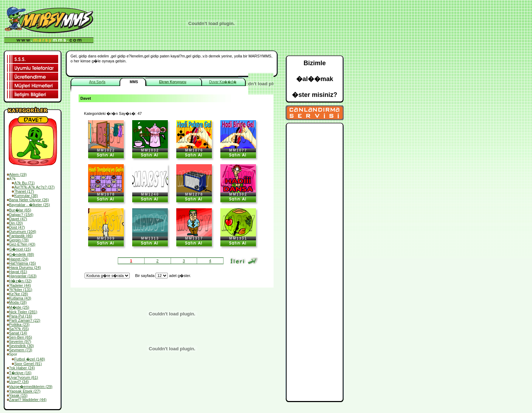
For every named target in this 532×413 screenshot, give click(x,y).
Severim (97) (20, 341)
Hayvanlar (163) (23, 276)
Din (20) (16, 223)
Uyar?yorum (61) (24, 377)
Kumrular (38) (26, 196)
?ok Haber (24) (22, 368)
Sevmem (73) (21, 350)
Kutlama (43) (20, 298)
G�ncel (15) (20, 249)
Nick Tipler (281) (23, 312)
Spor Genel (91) (28, 364)
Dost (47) (17, 227)
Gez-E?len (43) (22, 244)
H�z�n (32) (20, 281)
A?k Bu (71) (24, 183)
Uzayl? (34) (19, 382)
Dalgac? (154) (21, 215)
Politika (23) (19, 325)
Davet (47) (18, 219)
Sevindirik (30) (22, 346)
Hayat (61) (18, 272)
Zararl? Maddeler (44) (28, 400)
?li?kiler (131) (21, 290)
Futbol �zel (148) (29, 359)
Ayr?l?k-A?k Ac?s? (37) (34, 187)
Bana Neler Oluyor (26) (29, 200)
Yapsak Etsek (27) (25, 391)
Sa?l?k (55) (19, 329)
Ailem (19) (18, 174)
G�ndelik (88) (22, 254)
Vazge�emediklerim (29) (31, 387)
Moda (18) (18, 302)
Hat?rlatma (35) (23, 263)
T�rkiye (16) (20, 373)
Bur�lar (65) (20, 210)
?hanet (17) (24, 191)
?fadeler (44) (20, 285)
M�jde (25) (19, 307)
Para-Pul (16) (21, 316)
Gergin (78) (19, 240)
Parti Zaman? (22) (25, 320)
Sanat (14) (18, 333)
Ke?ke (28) (19, 294)
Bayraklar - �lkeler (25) (30, 205)
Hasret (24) (19, 259)
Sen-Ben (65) (21, 337)
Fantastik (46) (21, 236)
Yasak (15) (18, 395)
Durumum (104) (23, 232)
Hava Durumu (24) (25, 267)
